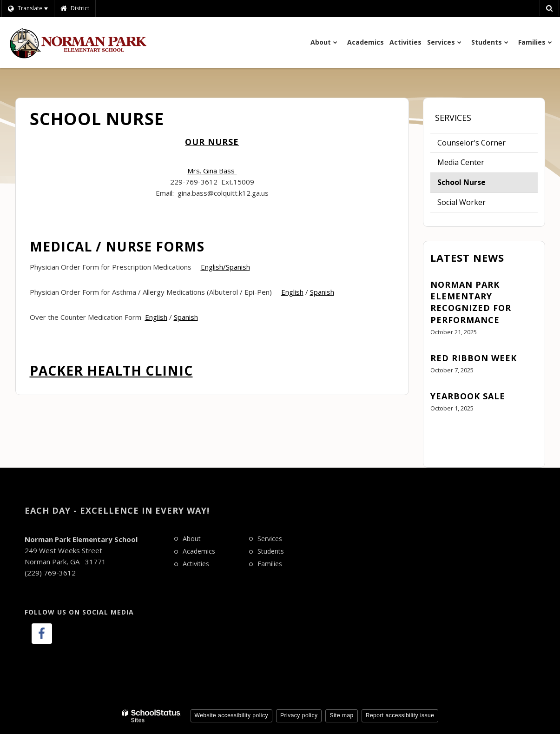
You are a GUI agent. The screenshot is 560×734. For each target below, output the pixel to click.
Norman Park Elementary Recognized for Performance (471, 302)
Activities (196, 564)
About (192, 539)
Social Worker (461, 202)
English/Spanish (225, 267)
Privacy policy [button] (299, 715)
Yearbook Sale (468, 396)
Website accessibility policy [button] (232, 715)
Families (270, 564)
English (292, 292)
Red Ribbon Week (474, 358)
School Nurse (461, 182)
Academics (199, 551)
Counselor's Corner (471, 143)
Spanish (322, 292)
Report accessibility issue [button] (400, 715)
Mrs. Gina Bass (212, 171)
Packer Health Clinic (111, 370)
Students (271, 551)
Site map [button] (341, 715)
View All (444, 434)
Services (453, 118)
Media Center (461, 162)
